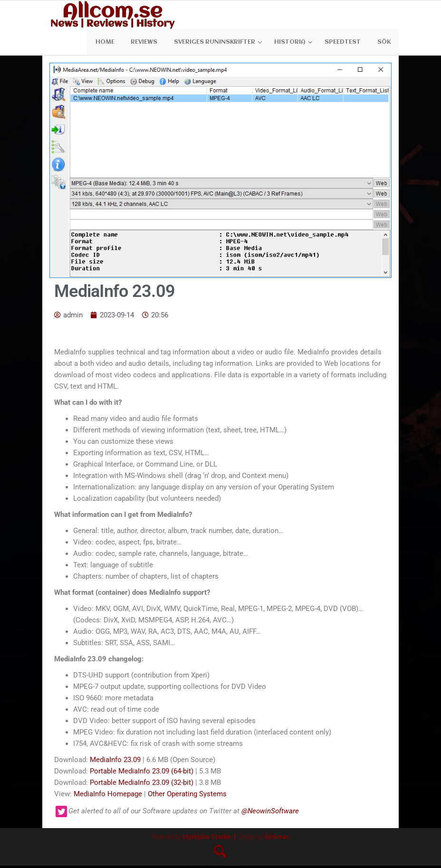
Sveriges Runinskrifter (218, 43)
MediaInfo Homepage (108, 796)
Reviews (150, 43)
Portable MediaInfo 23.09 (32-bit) (142, 785)
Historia (293, 43)
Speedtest (346, 43)
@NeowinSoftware (270, 813)
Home (113, 43)
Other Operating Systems (187, 796)
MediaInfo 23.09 (115, 762)
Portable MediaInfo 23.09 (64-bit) (142, 773)
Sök (385, 43)
